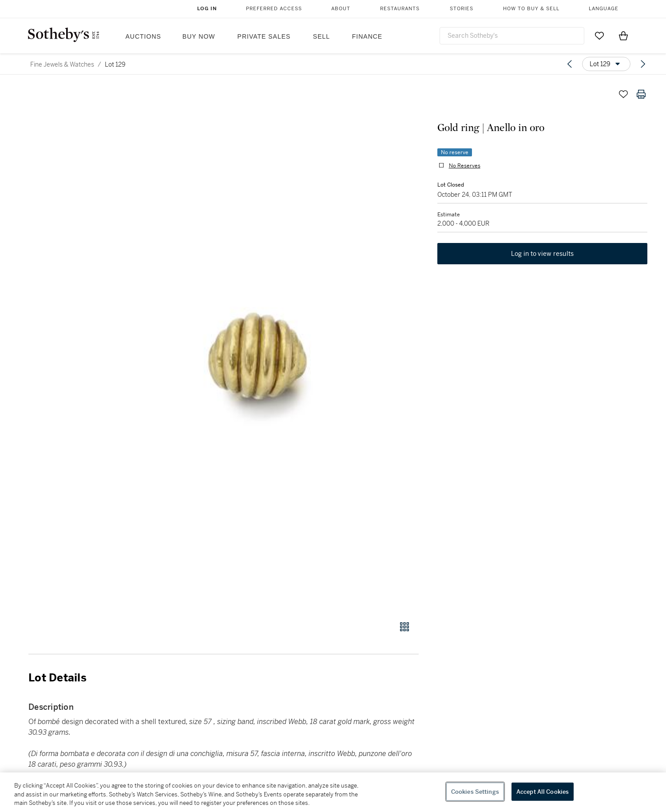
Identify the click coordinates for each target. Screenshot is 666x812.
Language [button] (604, 9)
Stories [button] (462, 9)
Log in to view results (543, 255)
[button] (258, 348)
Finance (367, 36)
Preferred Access (274, 9)
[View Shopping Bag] (623, 36)
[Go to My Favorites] (599, 36)
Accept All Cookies (543, 791)
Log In (207, 9)
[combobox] (512, 36)
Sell (321, 36)
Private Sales (264, 36)
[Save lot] (623, 94)
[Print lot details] (641, 94)
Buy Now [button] (199, 36)
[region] (333, 792)
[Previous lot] (570, 64)
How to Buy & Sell (531, 9)
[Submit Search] (574, 36)
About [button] (341, 9)
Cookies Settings (475, 791)
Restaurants (400, 9)
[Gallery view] (404, 627)
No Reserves (464, 166)
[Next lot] (643, 64)
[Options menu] (606, 64)
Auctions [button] (143, 36)
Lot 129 (115, 64)
